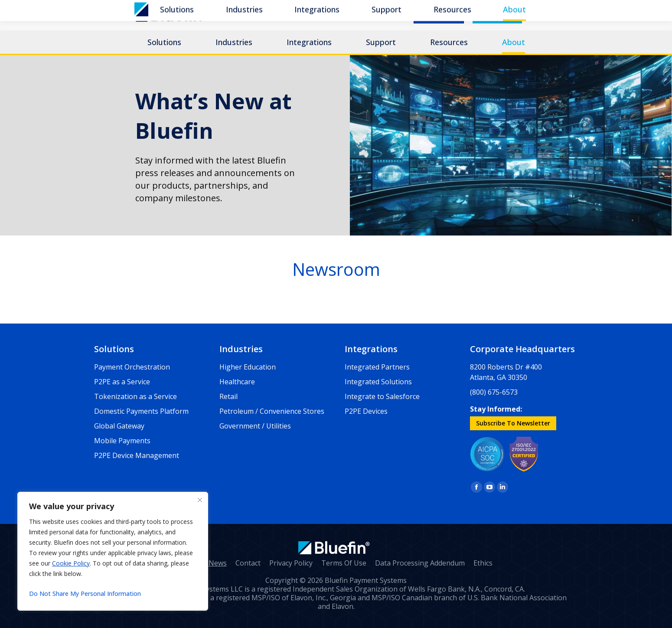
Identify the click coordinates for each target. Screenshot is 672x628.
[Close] (200, 500)
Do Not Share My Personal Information (85, 594)
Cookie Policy (71, 563)
